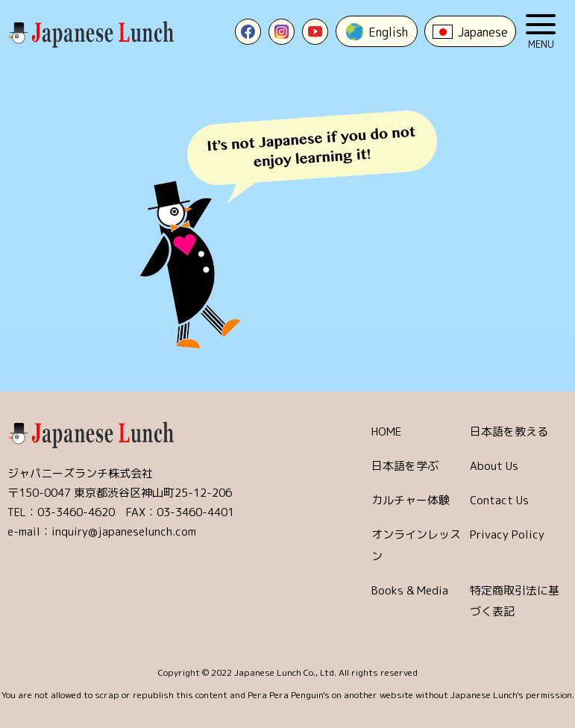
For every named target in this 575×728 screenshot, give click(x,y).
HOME (386, 432)
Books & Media (410, 590)
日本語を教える (509, 432)
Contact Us (499, 500)
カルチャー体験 (411, 500)
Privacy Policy (507, 534)
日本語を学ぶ (405, 466)
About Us (494, 466)
